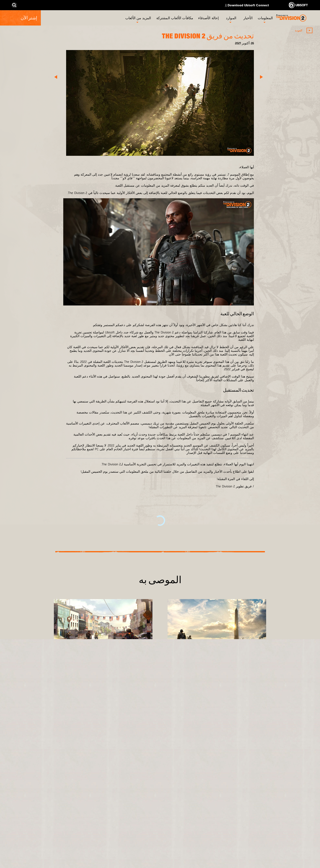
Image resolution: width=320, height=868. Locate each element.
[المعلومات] (265, 18)
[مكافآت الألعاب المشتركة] (175, 18)
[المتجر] (283, 788)
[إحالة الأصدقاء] (209, 18)
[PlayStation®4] (148, 815)
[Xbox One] (148, 806)
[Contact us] (283, 836)
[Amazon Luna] (148, 834)
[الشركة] (283, 806)
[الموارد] (231, 18)
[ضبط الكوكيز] (305, 863)
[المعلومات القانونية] (283, 856)
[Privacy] (283, 843)
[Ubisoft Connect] (283, 797)
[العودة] (303, 30)
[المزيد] (256, 681)
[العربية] (36, 763)
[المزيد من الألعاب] (138, 18)
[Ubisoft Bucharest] (201, 820)
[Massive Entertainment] (201, 808)
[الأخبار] (249, 18)
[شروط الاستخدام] (283, 850)
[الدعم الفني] (283, 825)
